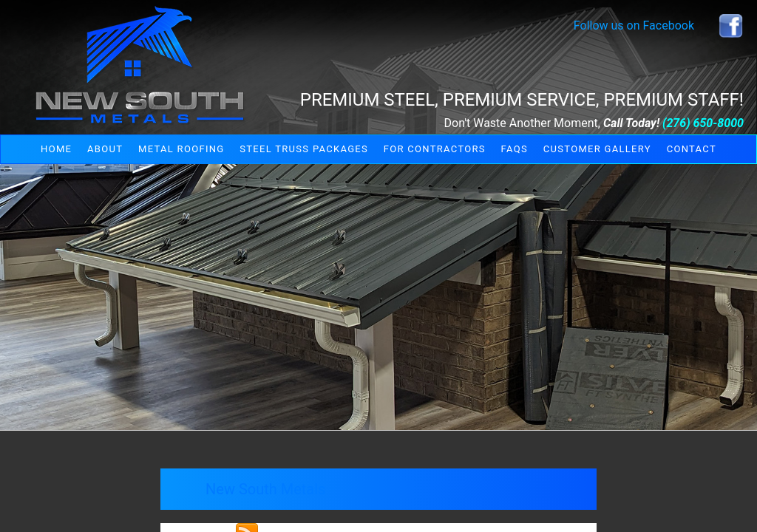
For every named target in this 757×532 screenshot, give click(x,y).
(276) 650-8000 (703, 123)
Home (56, 149)
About (105, 149)
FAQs (515, 149)
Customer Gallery (597, 149)
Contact (692, 149)
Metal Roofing (181, 149)
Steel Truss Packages (304, 149)
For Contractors (435, 149)
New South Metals (265, 489)
